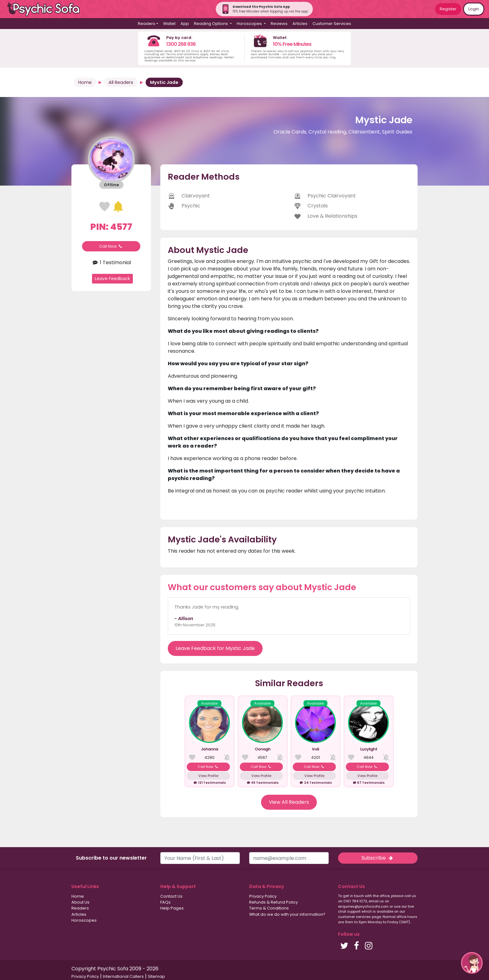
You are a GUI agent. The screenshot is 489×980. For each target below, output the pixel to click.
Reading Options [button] (211, 24)
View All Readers (289, 802)
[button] (472, 963)
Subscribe (378, 858)
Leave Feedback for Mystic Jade (215, 648)
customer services (354, 917)
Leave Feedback (112, 279)
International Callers (123, 976)
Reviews (279, 24)
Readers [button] (147, 24)
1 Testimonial (111, 262)
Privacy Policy (263, 896)
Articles (300, 24)
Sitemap (156, 976)
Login (474, 9)
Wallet (169, 24)
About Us (80, 902)
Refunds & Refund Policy (274, 902)
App (185, 24)
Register (448, 9)
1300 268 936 (181, 44)
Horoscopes (84, 920)
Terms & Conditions (269, 908)
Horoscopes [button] (250, 24)
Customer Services (332, 24)
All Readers (121, 82)
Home (85, 82)
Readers (80, 908)
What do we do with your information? (287, 914)
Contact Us (171, 896)
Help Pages (172, 908)
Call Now (111, 246)
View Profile (208, 776)
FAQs (165, 902)
